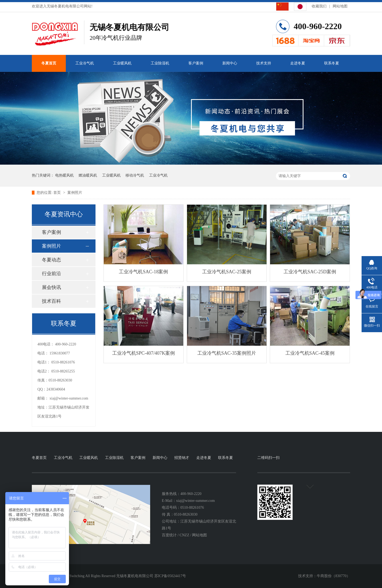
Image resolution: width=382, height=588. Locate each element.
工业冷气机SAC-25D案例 (310, 272)
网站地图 (340, 6)
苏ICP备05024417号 (170, 576)
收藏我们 (319, 6)
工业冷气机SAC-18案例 (143, 272)
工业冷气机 (85, 63)
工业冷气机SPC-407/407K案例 (144, 353)
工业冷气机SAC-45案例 (310, 353)
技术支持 (264, 63)
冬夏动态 (51, 260)
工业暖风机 (122, 63)
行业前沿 (51, 274)
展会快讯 (51, 287)
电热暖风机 (64, 175)
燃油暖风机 (88, 175)
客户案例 (196, 63)
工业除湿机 (160, 63)
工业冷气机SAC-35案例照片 (227, 353)
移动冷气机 (135, 175)
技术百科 (51, 301)
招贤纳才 (182, 458)
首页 (58, 193)
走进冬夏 (298, 63)
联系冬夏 (332, 63)
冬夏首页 (49, 63)
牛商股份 (324, 576)
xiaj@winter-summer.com (69, 398)
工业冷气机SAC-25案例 (227, 272)
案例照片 (75, 193)
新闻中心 (230, 63)
